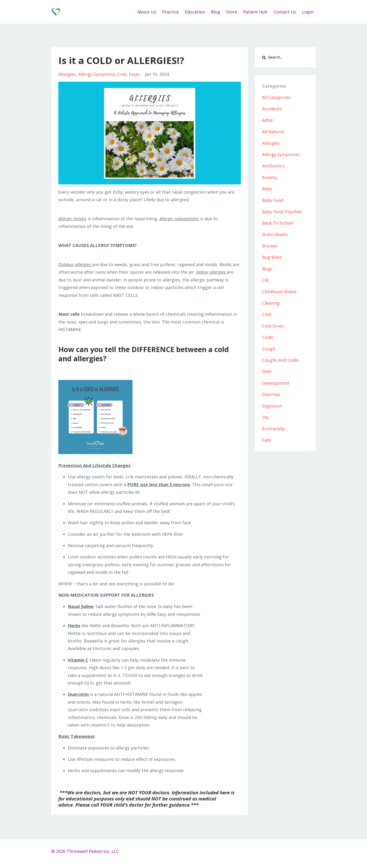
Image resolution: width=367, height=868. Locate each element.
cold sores (273, 326)
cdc (266, 280)
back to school (278, 223)
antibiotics (273, 166)
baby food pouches (282, 212)
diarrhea (271, 394)
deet (267, 371)
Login (308, 12)
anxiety (270, 177)
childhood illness (279, 292)
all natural (273, 132)
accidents (272, 109)
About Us (147, 12)
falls (267, 440)
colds (268, 337)
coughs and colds (280, 360)
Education (195, 12)
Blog (216, 12)
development (276, 383)
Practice (171, 12)
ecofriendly (273, 429)
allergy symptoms (97, 74)
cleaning (271, 303)
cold (122, 74)
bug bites (272, 257)
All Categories (276, 97)
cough (269, 349)
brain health (275, 234)
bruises (270, 246)
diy (265, 417)
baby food (273, 200)
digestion (272, 406)
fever (134, 74)
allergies (67, 74)
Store (232, 12)
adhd (267, 120)
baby (267, 189)
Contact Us (285, 12)
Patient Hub (255, 12)
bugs (267, 269)
